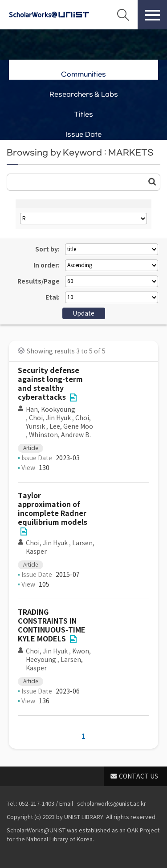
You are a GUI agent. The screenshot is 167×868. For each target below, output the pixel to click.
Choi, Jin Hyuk (50, 418)
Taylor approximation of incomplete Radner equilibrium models (53, 509)
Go (152, 182)
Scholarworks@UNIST (49, 15)
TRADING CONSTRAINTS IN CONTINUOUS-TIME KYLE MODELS (52, 626)
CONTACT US (138, 776)
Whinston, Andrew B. (60, 435)
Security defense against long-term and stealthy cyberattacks (50, 384)
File (73, 397)
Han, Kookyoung (51, 410)
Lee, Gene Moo (71, 426)
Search (123, 15)
